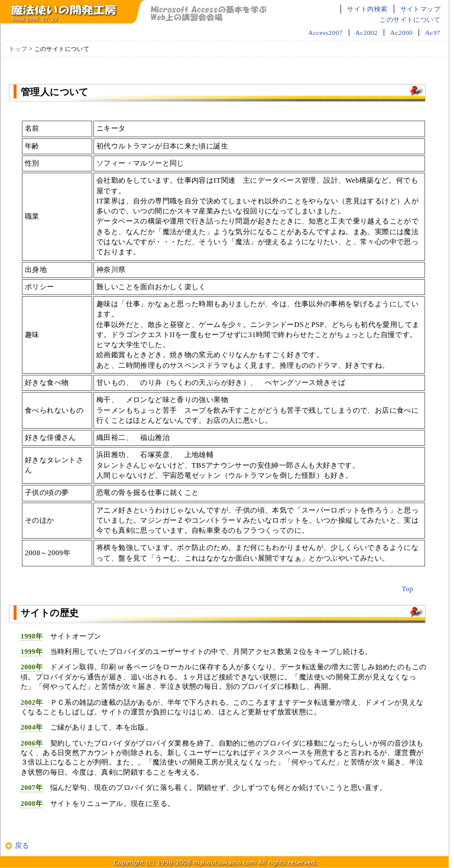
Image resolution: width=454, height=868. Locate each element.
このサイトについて (410, 20)
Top (408, 589)
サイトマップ (420, 9)
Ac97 (433, 33)
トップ (18, 49)
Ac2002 (367, 33)
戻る (22, 846)
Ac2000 (401, 33)
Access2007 (325, 33)
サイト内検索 (367, 9)
